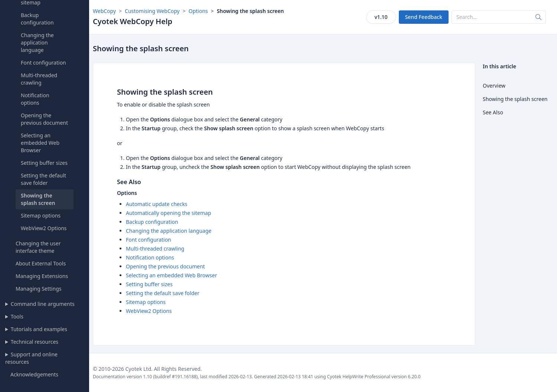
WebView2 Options (44, 228)
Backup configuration (37, 19)
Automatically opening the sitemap (169, 213)
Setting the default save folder (43, 179)
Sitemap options (41, 215)
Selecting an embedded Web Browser (40, 143)
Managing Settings (38, 289)
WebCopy (104, 11)
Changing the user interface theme (38, 247)
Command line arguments (43, 304)
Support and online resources (31, 358)
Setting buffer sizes (44, 163)
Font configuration (43, 63)
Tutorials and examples (39, 329)
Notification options (35, 99)
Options (198, 11)
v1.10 (381, 17)
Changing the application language (37, 43)
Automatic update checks (157, 204)
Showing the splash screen (38, 199)
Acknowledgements (34, 374)
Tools (17, 316)
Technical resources (35, 342)
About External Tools (41, 263)
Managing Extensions (42, 276)
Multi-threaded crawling (39, 79)
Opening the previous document (44, 119)
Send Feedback (424, 17)
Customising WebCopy (152, 11)
